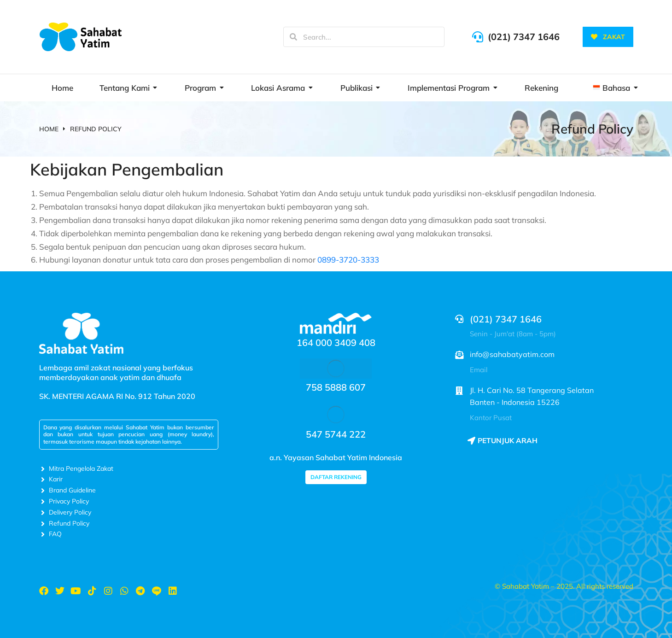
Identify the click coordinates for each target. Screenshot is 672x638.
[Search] (293, 37)
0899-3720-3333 (348, 260)
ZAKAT (608, 37)
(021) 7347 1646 (524, 37)
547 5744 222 (336, 434)
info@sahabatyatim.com (512, 354)
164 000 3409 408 (336, 342)
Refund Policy (592, 129)
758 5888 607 (336, 387)
